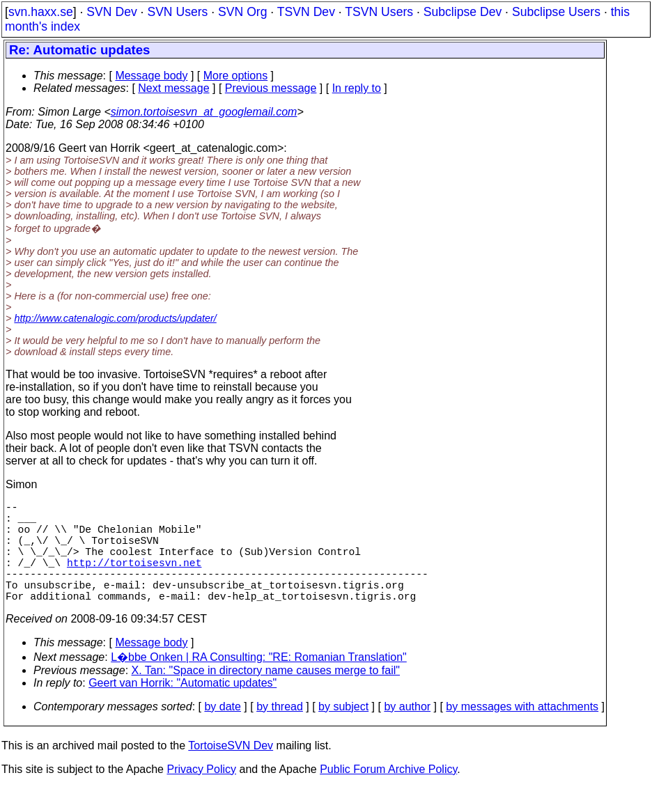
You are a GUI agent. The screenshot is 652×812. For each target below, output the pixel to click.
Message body (151, 76)
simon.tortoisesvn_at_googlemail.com (204, 112)
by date (222, 732)
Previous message (271, 88)
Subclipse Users (556, 12)
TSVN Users (379, 12)
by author (407, 732)
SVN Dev (111, 12)
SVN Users (177, 12)
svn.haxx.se (41, 12)
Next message (173, 88)
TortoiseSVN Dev (231, 771)
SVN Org (242, 12)
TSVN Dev (306, 12)
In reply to (357, 88)
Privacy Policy (201, 794)
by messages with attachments (522, 732)
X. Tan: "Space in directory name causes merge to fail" (266, 695)
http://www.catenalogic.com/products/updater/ (115, 318)
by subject (343, 732)
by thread (280, 732)
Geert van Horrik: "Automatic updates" (183, 708)
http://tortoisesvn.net (134, 579)
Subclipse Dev (463, 12)
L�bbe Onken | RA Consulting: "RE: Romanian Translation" (259, 682)
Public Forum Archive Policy (388, 794)
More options (236, 76)
